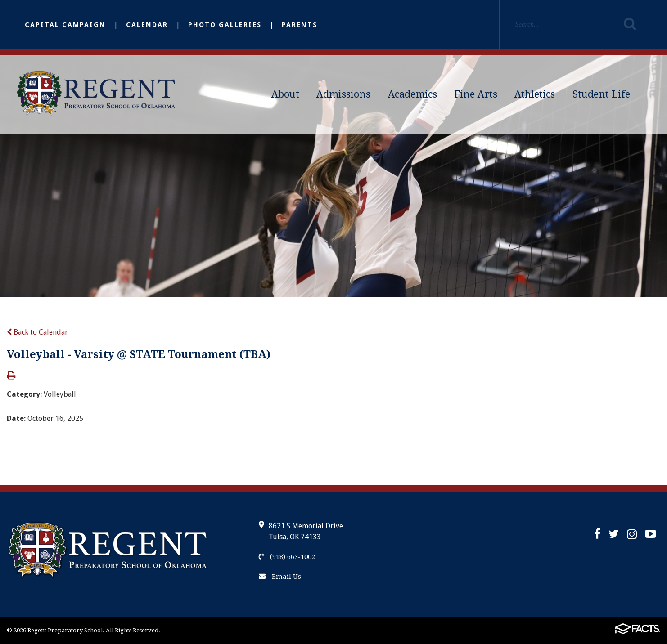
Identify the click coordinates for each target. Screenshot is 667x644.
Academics (412, 94)
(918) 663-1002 (287, 557)
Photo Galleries (225, 25)
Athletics (535, 94)
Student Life (601, 94)
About (285, 94)
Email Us (280, 577)
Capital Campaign (65, 25)
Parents (300, 25)
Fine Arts (476, 94)
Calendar (147, 25)
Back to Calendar (37, 332)
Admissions (343, 94)
